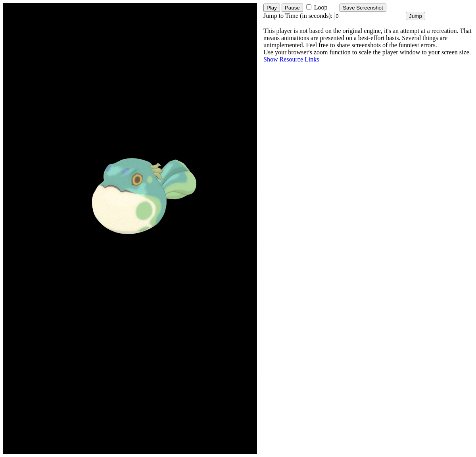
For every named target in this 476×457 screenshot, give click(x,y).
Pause (292, 8)
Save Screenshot (363, 8)
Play (272, 8)
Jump (416, 16)
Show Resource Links (291, 59)
